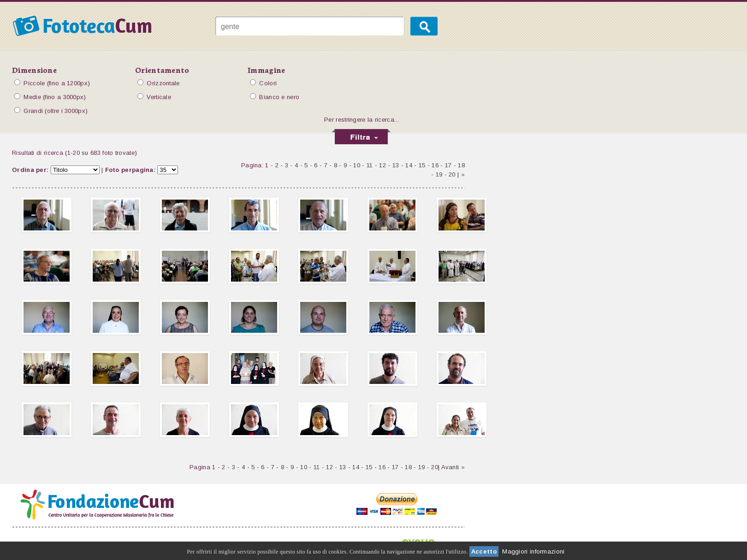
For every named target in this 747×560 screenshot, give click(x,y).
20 (452, 174)
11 (370, 165)
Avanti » (453, 467)
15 (422, 165)
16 (435, 165)
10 (357, 165)
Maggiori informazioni (533, 551)
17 (448, 165)
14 (409, 165)
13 (396, 165)
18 (461, 165)
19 (439, 174)
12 (382, 165)
